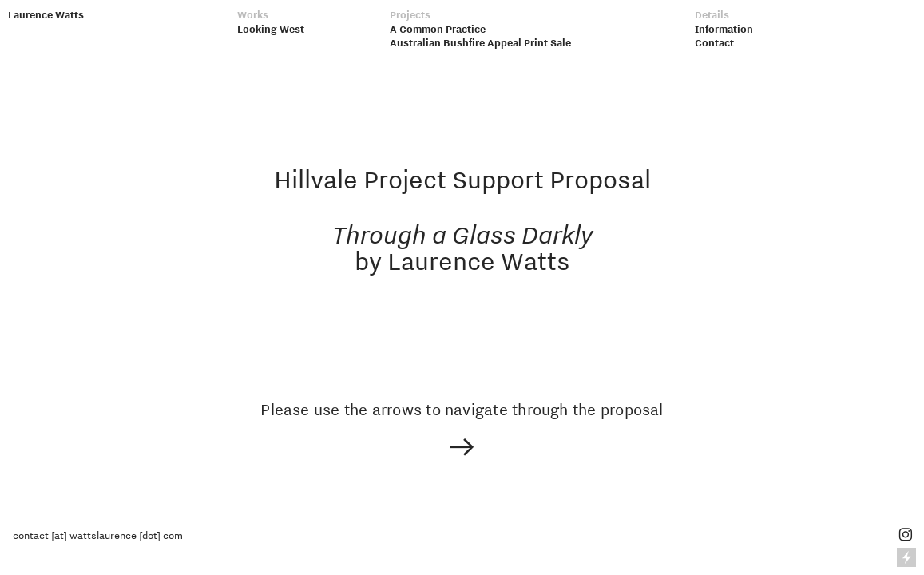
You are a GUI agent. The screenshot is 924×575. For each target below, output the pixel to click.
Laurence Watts (46, 14)
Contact (714, 42)
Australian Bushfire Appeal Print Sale (480, 42)
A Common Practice (438, 29)
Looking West (271, 29)
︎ (906, 535)
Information (724, 29)
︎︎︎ (462, 448)
